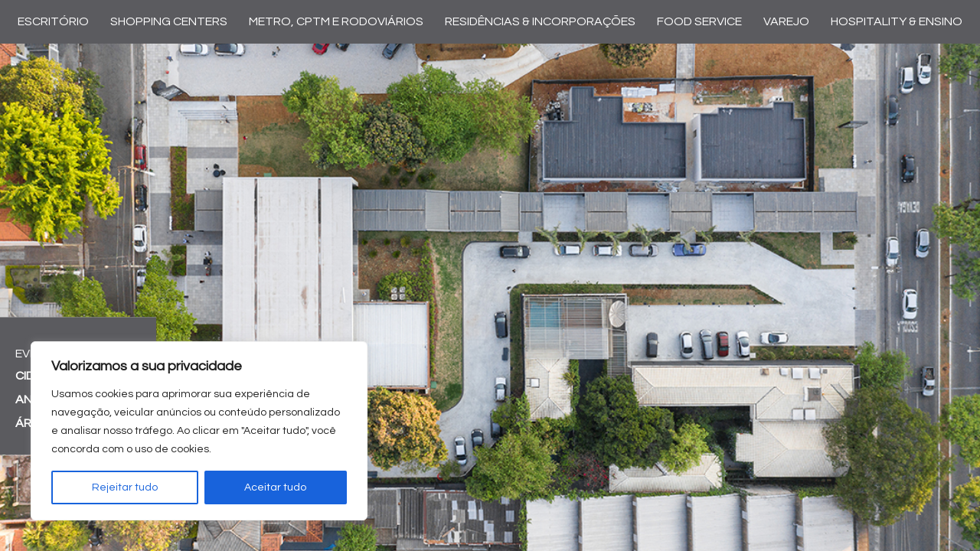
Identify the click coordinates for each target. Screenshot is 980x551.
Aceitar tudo (275, 487)
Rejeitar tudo (125, 487)
